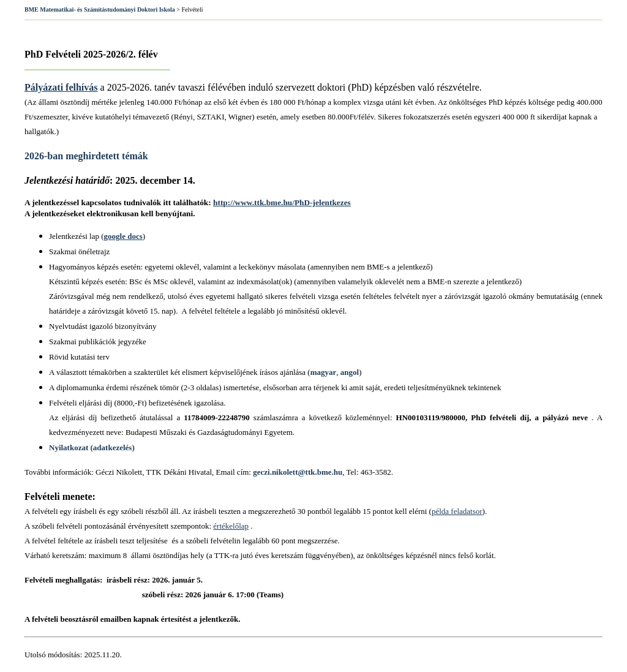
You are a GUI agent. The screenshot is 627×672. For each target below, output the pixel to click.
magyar (324, 372)
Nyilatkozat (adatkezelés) (92, 447)
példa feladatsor (457, 511)
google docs (123, 236)
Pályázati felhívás (61, 87)
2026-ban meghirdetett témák (86, 156)
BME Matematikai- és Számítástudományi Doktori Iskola (100, 9)
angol (350, 372)
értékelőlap (231, 526)
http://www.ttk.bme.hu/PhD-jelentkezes (282, 202)
